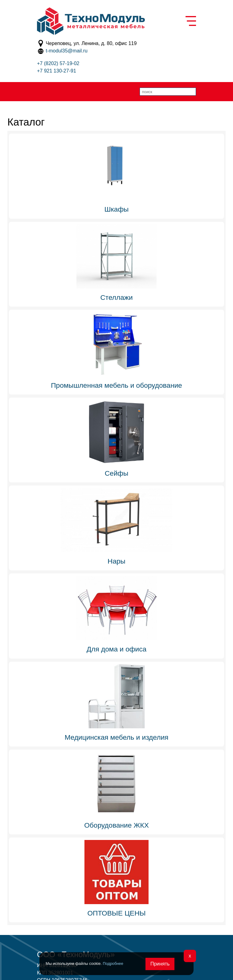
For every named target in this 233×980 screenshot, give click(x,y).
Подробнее (113, 963)
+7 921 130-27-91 (57, 71)
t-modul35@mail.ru (66, 51)
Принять (160, 964)
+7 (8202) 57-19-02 (58, 63)
